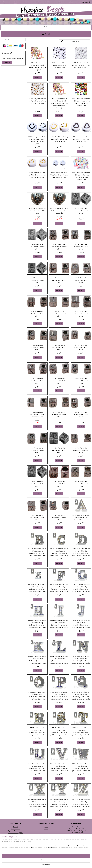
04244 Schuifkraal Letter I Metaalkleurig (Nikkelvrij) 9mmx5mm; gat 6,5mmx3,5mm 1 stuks (59, 624)
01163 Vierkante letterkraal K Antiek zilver (37, 347)
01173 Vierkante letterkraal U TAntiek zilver (81, 450)
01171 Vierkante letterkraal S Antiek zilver (37, 450)
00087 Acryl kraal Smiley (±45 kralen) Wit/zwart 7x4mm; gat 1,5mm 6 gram (37, 140)
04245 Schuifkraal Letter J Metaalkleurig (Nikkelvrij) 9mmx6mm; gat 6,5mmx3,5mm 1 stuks (81, 624)
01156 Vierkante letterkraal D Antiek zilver (81, 247)
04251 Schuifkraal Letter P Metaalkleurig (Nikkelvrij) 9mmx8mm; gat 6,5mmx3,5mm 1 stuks (59, 695)
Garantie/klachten (15, 837)
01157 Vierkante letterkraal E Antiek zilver (37, 280)
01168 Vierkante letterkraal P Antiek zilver (81, 381)
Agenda (46, 827)
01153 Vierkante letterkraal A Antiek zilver (81, 211)
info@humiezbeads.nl (79, 835)
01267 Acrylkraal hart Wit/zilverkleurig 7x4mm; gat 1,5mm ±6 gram (59, 175)
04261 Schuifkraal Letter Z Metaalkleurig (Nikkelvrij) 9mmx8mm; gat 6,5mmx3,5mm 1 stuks (81, 803)
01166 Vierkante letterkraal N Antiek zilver (37, 381)
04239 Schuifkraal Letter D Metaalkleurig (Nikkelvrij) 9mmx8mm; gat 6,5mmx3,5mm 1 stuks (81, 552)
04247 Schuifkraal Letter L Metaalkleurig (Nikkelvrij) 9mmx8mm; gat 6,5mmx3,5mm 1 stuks (59, 660)
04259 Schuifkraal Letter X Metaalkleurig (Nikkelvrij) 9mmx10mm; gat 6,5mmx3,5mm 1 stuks (37, 803)
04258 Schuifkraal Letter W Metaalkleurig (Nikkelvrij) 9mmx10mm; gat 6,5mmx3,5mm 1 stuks (81, 767)
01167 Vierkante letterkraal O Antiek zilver (59, 381)
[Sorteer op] (74, 41)
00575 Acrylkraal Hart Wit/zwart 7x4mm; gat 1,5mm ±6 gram (81, 139)
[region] (34, 861)
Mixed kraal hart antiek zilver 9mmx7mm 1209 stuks (37, 211)
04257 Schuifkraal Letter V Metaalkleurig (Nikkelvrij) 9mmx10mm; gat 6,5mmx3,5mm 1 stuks (59, 767)
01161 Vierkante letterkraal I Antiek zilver (59, 314)
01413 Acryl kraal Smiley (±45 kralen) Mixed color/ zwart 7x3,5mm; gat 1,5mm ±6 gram (81, 102)
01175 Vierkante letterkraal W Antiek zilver (59, 484)
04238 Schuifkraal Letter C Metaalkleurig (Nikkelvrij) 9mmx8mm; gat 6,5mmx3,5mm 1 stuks (59, 552)
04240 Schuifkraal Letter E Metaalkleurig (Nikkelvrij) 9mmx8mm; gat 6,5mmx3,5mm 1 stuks (37, 588)
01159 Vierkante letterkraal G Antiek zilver (81, 280)
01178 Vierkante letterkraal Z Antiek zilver (59, 517)
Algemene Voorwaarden (15, 831)
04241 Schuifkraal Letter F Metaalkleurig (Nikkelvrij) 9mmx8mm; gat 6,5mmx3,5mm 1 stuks (59, 588)
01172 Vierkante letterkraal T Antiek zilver (59, 450)
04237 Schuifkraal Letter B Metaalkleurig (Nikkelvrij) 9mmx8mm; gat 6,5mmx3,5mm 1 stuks (37, 552)
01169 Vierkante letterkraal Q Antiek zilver (59, 414)
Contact (15, 827)
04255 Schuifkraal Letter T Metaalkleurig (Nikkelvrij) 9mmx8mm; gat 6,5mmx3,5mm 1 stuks (81, 731)
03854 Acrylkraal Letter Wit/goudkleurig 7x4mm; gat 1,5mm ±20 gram (37, 101)
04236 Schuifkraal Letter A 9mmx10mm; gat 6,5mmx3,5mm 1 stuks (81, 517)
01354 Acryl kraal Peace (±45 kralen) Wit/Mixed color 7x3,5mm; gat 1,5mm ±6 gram (81, 176)
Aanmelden (7, 62)
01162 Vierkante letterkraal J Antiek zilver (81, 314)
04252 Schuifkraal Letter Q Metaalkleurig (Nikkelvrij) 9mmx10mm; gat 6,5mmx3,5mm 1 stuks (81, 695)
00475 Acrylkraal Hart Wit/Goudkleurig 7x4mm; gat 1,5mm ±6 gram (37, 175)
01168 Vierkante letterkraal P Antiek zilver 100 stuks (37, 414)
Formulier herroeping (15, 835)
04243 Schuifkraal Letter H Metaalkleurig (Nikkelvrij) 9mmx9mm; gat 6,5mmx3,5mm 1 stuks (37, 624)
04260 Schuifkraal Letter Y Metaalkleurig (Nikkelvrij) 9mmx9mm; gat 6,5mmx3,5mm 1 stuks (59, 803)
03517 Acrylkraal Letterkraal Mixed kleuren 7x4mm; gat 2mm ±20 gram (37, 66)
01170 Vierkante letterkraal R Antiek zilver (81, 414)
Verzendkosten (15, 829)
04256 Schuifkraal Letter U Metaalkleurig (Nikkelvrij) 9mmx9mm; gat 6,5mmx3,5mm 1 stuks (37, 767)
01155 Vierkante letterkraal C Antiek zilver (59, 247)
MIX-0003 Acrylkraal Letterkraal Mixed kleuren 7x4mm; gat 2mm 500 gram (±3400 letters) (59, 103)
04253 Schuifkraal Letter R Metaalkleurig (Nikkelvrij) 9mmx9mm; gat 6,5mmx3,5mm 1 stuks (37, 731)
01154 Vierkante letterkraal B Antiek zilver (37, 247)
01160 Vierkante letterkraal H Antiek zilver (37, 314)
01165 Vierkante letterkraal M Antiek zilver (81, 347)
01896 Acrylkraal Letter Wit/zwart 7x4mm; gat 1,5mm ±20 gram (59, 65)
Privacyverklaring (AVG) (15, 833)
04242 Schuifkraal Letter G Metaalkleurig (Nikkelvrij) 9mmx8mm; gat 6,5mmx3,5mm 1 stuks (81, 588)
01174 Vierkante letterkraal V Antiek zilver (37, 484)
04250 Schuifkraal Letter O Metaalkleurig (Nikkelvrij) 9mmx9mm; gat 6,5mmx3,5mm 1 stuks (37, 695)
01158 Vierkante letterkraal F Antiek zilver (59, 280)
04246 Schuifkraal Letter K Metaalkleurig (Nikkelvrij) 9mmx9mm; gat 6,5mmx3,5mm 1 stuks (37, 660)
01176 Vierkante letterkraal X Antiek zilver (81, 484)
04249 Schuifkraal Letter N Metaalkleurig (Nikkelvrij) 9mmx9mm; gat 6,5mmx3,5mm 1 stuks (81, 660)
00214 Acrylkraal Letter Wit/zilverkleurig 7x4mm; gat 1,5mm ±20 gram (81, 65)
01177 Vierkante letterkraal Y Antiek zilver (37, 517)
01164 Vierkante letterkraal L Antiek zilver (59, 347)
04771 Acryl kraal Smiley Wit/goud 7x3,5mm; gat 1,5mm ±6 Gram (59, 139)
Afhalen (46, 829)
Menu (46, 34)
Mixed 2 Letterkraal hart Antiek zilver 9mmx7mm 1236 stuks (59, 211)
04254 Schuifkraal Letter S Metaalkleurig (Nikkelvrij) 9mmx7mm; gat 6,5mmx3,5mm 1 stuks (59, 731)
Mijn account (85, 2)
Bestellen (37, 77)
